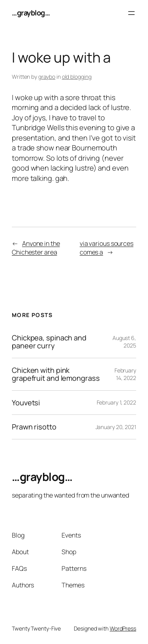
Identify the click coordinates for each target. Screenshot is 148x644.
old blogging (77, 77)
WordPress (123, 628)
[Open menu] (131, 13)
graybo (47, 77)
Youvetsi (26, 403)
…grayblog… (31, 13)
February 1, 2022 (116, 402)
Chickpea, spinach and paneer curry (49, 342)
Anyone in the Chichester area (36, 248)
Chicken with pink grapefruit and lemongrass (56, 374)
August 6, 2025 (124, 342)
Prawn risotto (34, 427)
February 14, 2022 (125, 374)
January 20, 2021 (116, 427)
